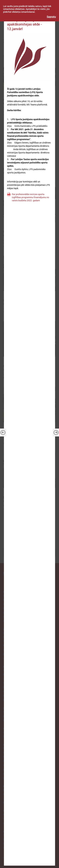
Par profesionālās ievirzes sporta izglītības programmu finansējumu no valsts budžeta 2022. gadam (30, 197)
